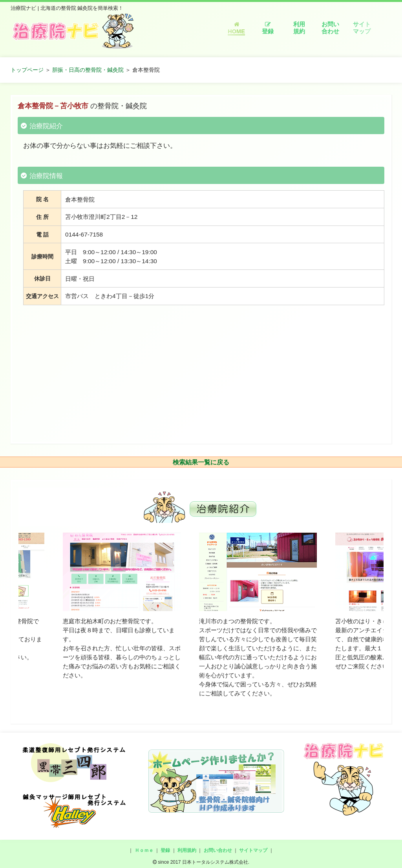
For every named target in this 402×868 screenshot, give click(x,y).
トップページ (27, 70)
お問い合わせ (330, 28)
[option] (122, 606)
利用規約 (299, 28)
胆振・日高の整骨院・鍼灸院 (88, 70)
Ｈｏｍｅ (144, 850)
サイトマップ (362, 28)
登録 (268, 28)
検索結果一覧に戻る (201, 462)
